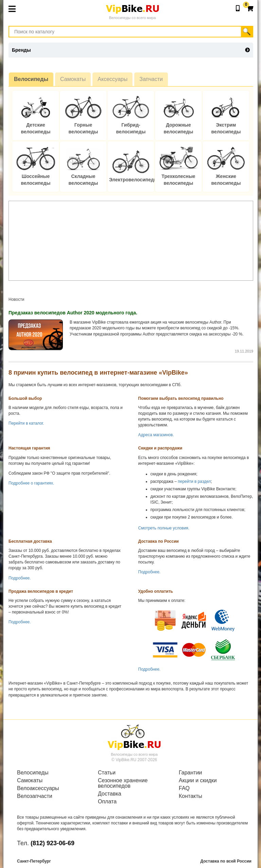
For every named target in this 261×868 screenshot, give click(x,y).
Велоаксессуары (38, 788)
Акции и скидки (198, 781)
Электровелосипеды (134, 180)
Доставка (110, 794)
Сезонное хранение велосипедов (123, 783)
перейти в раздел (194, 481)
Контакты (190, 796)
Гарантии (190, 773)
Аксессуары (112, 79)
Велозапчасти (35, 796)
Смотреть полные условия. (164, 528)
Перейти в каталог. (26, 423)
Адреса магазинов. (156, 435)
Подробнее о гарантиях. (31, 483)
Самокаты (73, 79)
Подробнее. (20, 578)
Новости (16, 299)
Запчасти (151, 79)
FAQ (184, 788)
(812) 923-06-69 (53, 843)
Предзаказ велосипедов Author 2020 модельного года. (73, 313)
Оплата (107, 802)
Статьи (107, 773)
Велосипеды (31, 79)
